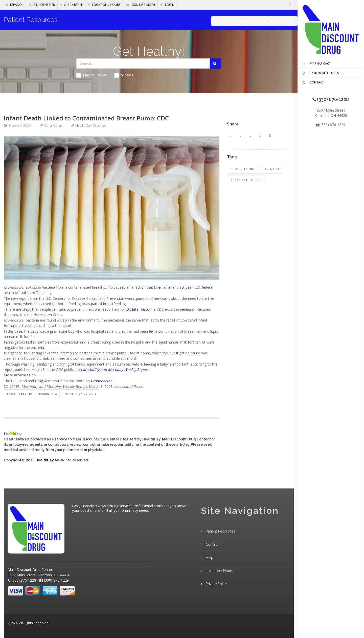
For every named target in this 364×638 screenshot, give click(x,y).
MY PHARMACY (316, 64)
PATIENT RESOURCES (320, 73)
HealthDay (45, 460)
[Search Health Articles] (143, 63)
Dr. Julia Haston (139, 309)
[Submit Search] (215, 63)
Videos (124, 75)
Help (209, 557)
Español (14, 5)
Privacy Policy (216, 584)
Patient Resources (248, 21)
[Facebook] (285, 625)
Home (221, 21)
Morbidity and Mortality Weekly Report (116, 369)
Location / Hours (104, 5)
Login (167, 5)
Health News (92, 75)
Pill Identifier (42, 5)
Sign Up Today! (140, 5)
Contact (212, 544)
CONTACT (313, 83)
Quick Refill (72, 5)
